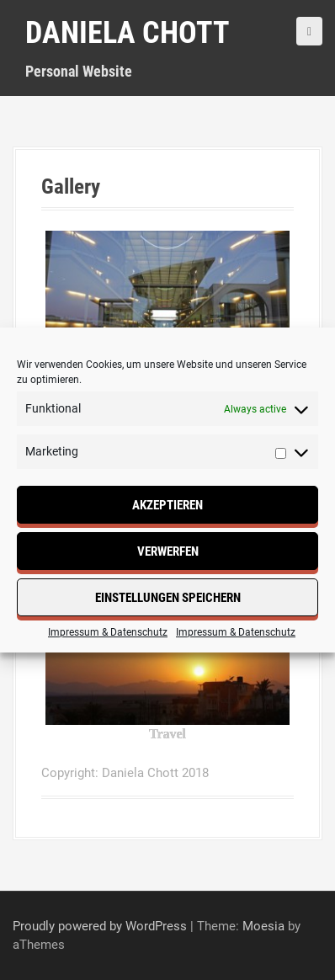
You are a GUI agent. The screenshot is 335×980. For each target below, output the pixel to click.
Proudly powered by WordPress (100, 926)
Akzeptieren (167, 505)
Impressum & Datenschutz (108, 632)
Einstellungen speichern (168, 598)
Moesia (263, 926)
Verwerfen (168, 551)
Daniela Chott (128, 33)
